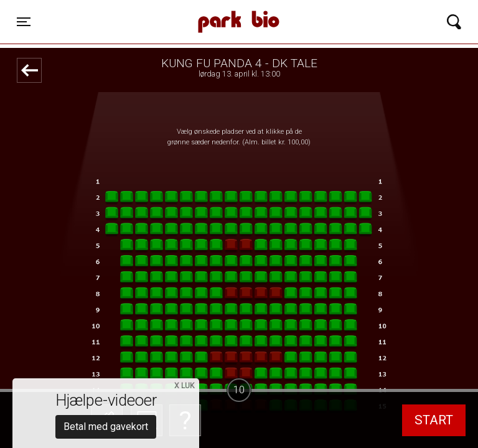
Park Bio (169, 9)
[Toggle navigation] (24, 22)
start (434, 420)
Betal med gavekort (106, 358)
